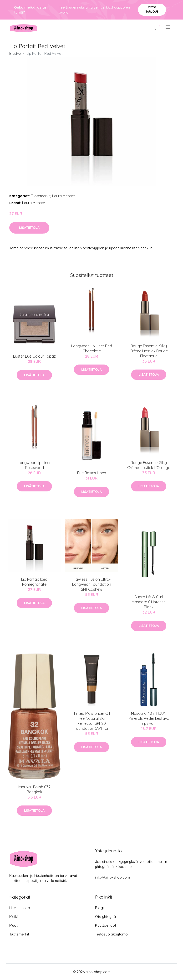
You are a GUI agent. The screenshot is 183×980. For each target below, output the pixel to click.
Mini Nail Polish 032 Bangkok (34, 789)
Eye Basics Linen (92, 473)
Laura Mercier (64, 196)
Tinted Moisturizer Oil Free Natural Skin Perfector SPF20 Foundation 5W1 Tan (92, 721)
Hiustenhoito (20, 908)
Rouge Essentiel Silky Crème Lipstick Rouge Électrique (149, 351)
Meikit (14, 917)
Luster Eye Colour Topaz (34, 356)
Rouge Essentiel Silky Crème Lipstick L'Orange (149, 465)
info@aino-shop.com (112, 877)
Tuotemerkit (41, 196)
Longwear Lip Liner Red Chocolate (92, 348)
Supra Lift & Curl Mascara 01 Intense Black (149, 602)
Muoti (14, 925)
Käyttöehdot (106, 925)
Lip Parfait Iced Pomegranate (34, 582)
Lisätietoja (29, 228)
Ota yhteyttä (105, 917)
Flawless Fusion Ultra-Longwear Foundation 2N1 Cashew (92, 584)
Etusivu (15, 53)
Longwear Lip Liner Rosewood (34, 465)
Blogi (99, 908)
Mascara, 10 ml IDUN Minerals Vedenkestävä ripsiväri (149, 718)
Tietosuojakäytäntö (111, 934)
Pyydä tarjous (152, 9)
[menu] (168, 27)
